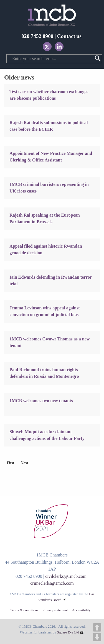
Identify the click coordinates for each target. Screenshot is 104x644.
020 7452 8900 (37, 36)
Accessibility (81, 610)
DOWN (97, 637)
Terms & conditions (24, 610)
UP (97, 627)
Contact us (69, 36)
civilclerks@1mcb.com (66, 576)
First (11, 463)
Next (25, 463)
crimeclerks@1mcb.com (52, 583)
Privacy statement (55, 610)
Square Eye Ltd (68, 632)
